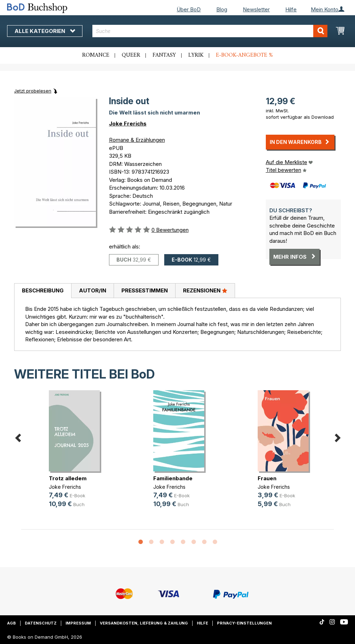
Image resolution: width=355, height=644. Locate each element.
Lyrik (196, 55)
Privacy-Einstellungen (244, 623)
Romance (96, 55)
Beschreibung (43, 290)
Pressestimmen (145, 290)
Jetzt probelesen (33, 91)
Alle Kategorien (45, 31)
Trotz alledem (68, 478)
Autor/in (93, 290)
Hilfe (291, 9)
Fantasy (164, 55)
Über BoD (189, 9)
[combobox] (210, 31)
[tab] (43, 291)
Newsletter (256, 9)
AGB (12, 623)
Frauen (267, 478)
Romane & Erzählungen (137, 140)
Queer (131, 55)
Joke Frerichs (128, 124)
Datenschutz (41, 623)
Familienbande (173, 478)
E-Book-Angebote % (244, 55)
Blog (222, 9)
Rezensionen (205, 290)
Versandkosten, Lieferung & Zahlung (144, 623)
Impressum (78, 623)
